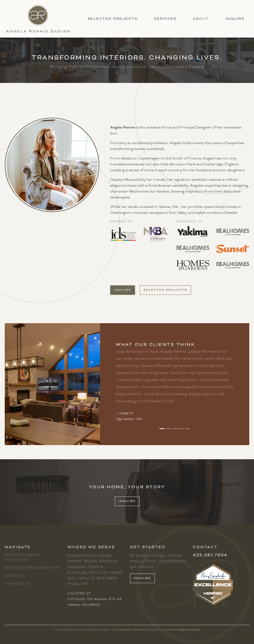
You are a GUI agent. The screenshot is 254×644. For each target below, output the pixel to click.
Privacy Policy (123, 630)
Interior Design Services (33, 568)
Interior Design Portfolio (22, 557)
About (201, 19)
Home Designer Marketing (185, 630)
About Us (15, 576)
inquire (235, 19)
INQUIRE (127, 501)
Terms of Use (140, 630)
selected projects (113, 19)
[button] (162, 429)
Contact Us (18, 584)
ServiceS (165, 19)
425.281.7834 (210, 555)
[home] (38, 19)
